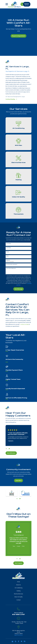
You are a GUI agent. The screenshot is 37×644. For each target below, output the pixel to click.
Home (19, 582)
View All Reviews (11, 453)
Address (8, 260)
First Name (9, 244)
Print (23, 546)
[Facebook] (18, 642)
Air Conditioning (19, 588)
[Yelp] (16, 642)
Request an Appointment (18, 36)
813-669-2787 (19, 615)
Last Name (9, 248)
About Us (18, 585)
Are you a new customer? (12, 265)
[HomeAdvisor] (21, 642)
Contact (19, 600)
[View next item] (9, 449)
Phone (8, 252)
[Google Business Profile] (12, 642)
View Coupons (19, 563)
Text (14, 546)
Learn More (19, 481)
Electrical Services (19, 594)
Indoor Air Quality (18, 597)
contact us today (25, 325)
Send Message (18, 289)
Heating (19, 591)
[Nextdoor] (24, 642)
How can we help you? (11, 269)
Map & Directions (19, 635)
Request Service (27, 4)
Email (7, 256)
